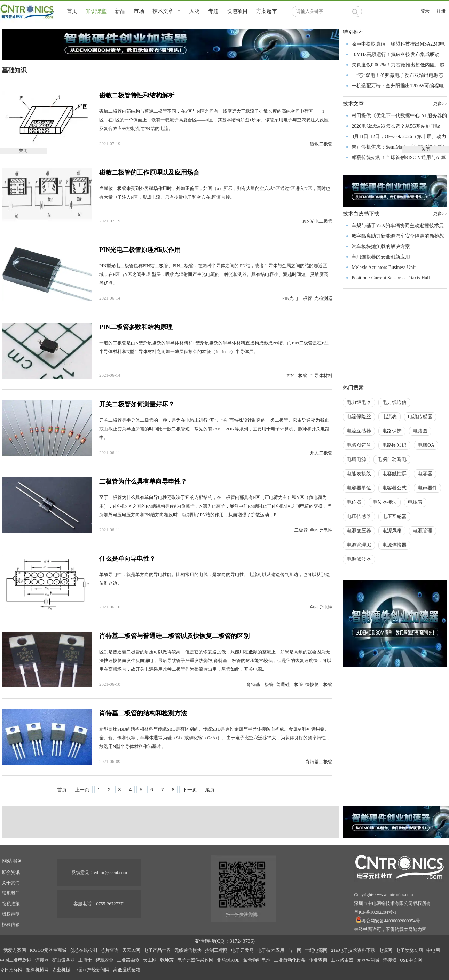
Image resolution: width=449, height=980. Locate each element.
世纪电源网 (316, 950)
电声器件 (427, 488)
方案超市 (267, 11)
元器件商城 (368, 960)
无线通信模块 (188, 950)
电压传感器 (359, 516)
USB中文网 (411, 960)
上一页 (82, 790)
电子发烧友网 (409, 950)
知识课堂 (96, 11)
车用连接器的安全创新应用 (381, 257)
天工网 (150, 960)
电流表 (389, 417)
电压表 (415, 502)
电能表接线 (359, 474)
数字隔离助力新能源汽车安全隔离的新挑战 (398, 236)
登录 (425, 11)
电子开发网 (242, 950)
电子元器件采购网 (195, 960)
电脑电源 (356, 459)
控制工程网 (216, 950)
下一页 (190, 790)
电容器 (425, 474)
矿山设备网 (64, 960)
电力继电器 (359, 402)
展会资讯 (11, 872)
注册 (441, 11)
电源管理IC (359, 545)
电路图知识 (394, 445)
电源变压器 (359, 531)
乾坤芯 (167, 960)
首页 (72, 11)
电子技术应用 (271, 950)
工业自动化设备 (290, 960)
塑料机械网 (37, 970)
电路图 (420, 431)
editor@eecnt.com (111, 872)
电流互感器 (359, 431)
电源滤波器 (359, 559)
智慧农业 (104, 960)
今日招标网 (11, 970)
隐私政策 (11, 904)
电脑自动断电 (392, 459)
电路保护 (392, 431)
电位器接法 (385, 502)
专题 (213, 11)
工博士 (85, 960)
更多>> (440, 213)
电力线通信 (394, 402)
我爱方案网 (15, 950)
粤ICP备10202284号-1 (375, 912)
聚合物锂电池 (257, 960)
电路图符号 (359, 445)
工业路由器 (128, 960)
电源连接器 (394, 545)
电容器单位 (359, 488)
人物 (195, 11)
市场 (139, 11)
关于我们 (11, 883)
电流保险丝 (359, 417)
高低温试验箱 (127, 970)
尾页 (210, 790)
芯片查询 (110, 950)
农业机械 (61, 970)
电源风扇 (392, 531)
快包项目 (237, 11)
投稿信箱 (11, 925)
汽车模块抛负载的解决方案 (381, 246)
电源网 (385, 950)
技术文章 (163, 11)
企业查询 (318, 960)
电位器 (354, 502)
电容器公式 (394, 488)
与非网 (295, 950)
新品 (120, 11)
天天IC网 (131, 950)
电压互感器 (394, 516)
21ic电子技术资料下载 (353, 950)
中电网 (433, 950)
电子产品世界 (157, 950)
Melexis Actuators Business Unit (384, 267)
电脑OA (426, 445)
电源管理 (423, 531)
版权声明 (11, 914)
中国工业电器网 (16, 960)
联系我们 (11, 893)
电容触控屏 (394, 474)
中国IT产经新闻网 (92, 970)
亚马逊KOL (228, 960)
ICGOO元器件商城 (48, 950)
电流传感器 (420, 417)
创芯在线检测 (84, 950)
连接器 (42, 960)
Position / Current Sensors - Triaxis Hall (391, 278)
